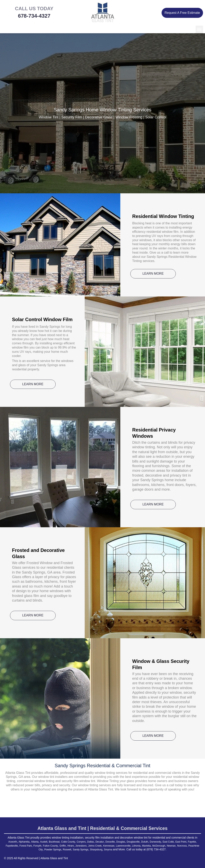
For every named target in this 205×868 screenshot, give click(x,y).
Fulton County (80, 846)
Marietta (190, 846)
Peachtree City (56, 849)
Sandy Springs (109, 849)
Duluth (160, 842)
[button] (199, 29)
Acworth (9, 842)
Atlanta (35, 842)
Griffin (94, 846)
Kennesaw (146, 846)
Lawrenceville (163, 846)
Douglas (133, 842)
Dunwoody (172, 842)
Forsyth (65, 846)
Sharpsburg (127, 849)
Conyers (88, 842)
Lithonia (178, 846)
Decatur (109, 842)
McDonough (13, 849)
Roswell (93, 849)
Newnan (28, 849)
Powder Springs (77, 849)
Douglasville (147, 842)
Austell (45, 842)
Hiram (103, 846)
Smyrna (140, 849)
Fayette (22, 846)
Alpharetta (22, 842)
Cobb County (73, 842)
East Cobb (187, 842)
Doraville (121, 842)
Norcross (40, 849)
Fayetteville (36, 846)
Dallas (98, 842)
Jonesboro (115, 846)
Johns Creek (131, 846)
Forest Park (51, 846)
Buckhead (57, 842)
